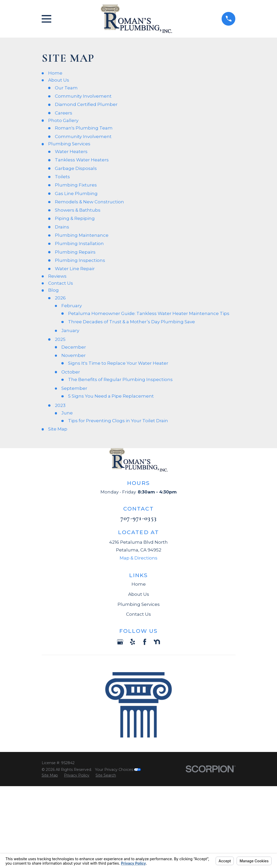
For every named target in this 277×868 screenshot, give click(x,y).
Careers (64, 113)
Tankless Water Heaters (82, 160)
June (67, 413)
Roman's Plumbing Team (84, 128)
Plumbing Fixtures (76, 185)
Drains (62, 227)
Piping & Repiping (75, 218)
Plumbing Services (69, 144)
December (74, 347)
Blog (53, 290)
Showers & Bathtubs (78, 210)
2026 (60, 298)
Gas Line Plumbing (76, 193)
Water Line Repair (75, 269)
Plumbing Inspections (80, 260)
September (74, 388)
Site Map (58, 429)
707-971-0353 (138, 518)
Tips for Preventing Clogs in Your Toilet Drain (118, 421)
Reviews (57, 276)
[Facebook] (145, 642)
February (72, 306)
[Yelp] (133, 642)
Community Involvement (83, 96)
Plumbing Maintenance (82, 235)
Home (55, 73)
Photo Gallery (63, 120)
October (71, 372)
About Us (59, 80)
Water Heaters (71, 152)
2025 (60, 339)
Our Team (66, 88)
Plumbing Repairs (75, 252)
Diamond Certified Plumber (86, 104)
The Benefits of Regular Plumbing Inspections (120, 379)
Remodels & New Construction (89, 202)
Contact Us (61, 283)
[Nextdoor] (157, 642)
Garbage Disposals (76, 168)
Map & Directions (138, 558)
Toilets (62, 177)
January (70, 331)
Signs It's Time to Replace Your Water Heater (118, 363)
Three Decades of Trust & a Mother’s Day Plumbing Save (132, 322)
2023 (60, 405)
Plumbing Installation (79, 243)
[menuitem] (50, 776)
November (74, 355)
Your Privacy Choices (118, 770)
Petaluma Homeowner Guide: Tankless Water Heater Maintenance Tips (149, 313)
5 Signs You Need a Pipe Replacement (111, 396)
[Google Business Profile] (120, 642)
